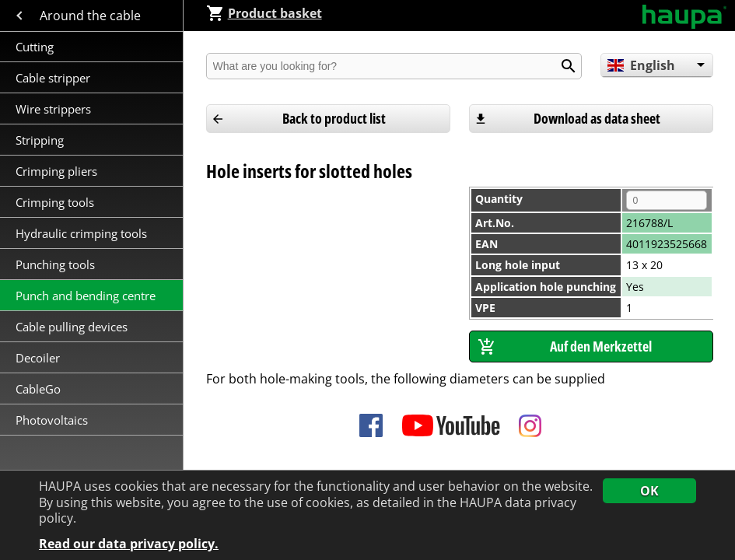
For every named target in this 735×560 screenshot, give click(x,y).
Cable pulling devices (72, 327)
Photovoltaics (52, 420)
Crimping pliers (58, 171)
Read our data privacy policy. (129, 544)
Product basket (264, 13)
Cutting (35, 47)
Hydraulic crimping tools (81, 233)
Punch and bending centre (86, 296)
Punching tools (55, 264)
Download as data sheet (597, 118)
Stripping (41, 140)
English (641, 65)
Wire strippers (53, 109)
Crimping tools (55, 202)
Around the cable (92, 16)
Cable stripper (54, 78)
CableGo (38, 389)
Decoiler (38, 358)
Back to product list (334, 118)
